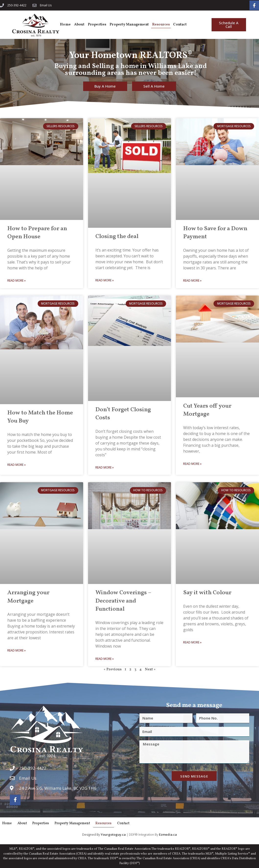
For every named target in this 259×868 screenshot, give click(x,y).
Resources (163, 24)
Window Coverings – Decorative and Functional (123, 600)
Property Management (131, 24)
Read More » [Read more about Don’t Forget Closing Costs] (105, 467)
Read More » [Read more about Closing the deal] (105, 280)
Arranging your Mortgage (28, 596)
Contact (183, 24)
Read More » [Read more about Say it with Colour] (192, 641)
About (80, 24)
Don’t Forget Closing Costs (123, 413)
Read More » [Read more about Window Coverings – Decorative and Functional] (105, 658)
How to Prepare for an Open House (37, 232)
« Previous (113, 669)
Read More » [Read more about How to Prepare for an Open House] (17, 280)
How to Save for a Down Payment (215, 232)
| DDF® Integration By (130, 834)
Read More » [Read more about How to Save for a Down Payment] (192, 280)
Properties (98, 24)
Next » (150, 669)
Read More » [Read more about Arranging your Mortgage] (17, 650)
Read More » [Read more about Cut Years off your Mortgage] (192, 463)
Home (66, 24)
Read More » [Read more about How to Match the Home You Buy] (17, 464)
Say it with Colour (207, 592)
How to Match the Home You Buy (40, 416)
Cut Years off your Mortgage (207, 410)
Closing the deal (117, 236)
